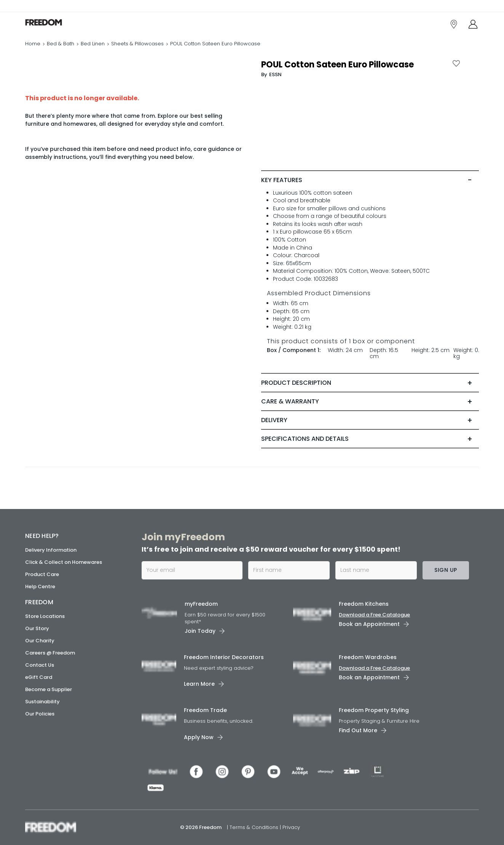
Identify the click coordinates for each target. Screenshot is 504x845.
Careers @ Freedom (50, 653)
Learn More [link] (199, 684)
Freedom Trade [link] (205, 710)
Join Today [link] (200, 631)
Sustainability (42, 702)
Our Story (37, 628)
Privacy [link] (291, 827)
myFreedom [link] (201, 604)
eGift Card (39, 677)
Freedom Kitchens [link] (364, 604)
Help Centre (40, 587)
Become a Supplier (49, 689)
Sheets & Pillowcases (137, 44)
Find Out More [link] (358, 730)
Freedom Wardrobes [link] (368, 657)
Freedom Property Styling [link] (374, 710)
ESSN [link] (275, 74)
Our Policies (40, 714)
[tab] (370, 180)
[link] (59, 22)
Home (33, 44)
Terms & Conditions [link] (255, 827)
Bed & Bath (61, 44)
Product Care (42, 574)
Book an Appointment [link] (369, 624)
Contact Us (40, 665)
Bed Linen (93, 44)
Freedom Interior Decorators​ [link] (224, 657)
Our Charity (40, 641)
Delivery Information (51, 550)
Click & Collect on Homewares (64, 562)
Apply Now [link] (199, 737)
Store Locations (45, 616)
